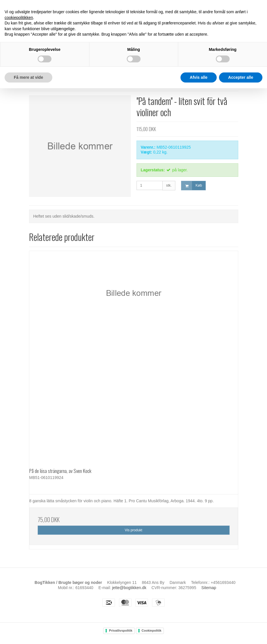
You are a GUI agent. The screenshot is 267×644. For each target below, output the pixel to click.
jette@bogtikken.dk (129, 588)
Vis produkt (133, 530)
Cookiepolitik (152, 630)
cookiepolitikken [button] (19, 18)
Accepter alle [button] (241, 77)
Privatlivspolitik (121, 630)
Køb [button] (192, 186)
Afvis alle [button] (198, 77)
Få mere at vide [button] (28, 77)
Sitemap (209, 588)
